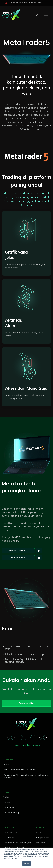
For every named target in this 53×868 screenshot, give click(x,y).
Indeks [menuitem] (7, 802)
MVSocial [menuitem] (41, 843)
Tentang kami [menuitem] (10, 832)
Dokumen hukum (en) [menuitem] (14, 848)
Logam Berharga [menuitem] (12, 813)
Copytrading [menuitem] (42, 837)
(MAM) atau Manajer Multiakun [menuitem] (19, 770)
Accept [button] (26, 863)
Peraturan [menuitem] (9, 837)
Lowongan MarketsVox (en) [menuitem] (17, 843)
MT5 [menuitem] (39, 832)
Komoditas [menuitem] (9, 807)
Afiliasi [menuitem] (7, 765)
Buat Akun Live (27, 703)
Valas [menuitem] (6, 797)
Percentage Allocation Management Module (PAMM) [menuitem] (26, 776)
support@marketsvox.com (27, 745)
